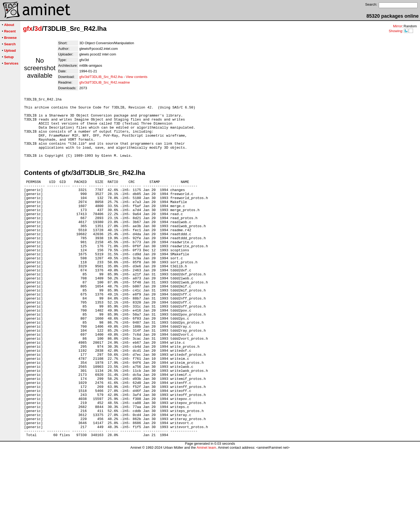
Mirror (397, 26)
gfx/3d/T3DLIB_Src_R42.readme (105, 82)
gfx (28, 29)
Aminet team (206, 511)
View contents (137, 77)
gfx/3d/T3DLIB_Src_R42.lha (101, 77)
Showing (395, 31)
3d (38, 29)
